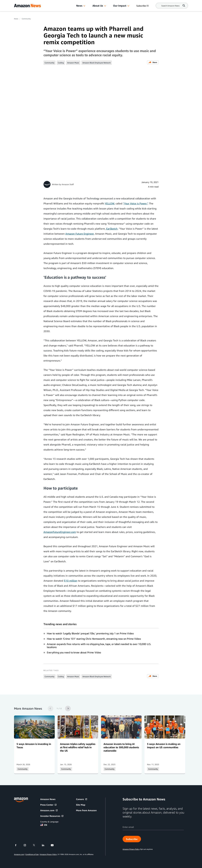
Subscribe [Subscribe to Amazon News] (143, 6)
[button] (84, 6)
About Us (98, 6)
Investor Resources (52, 816)
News (79, 6)
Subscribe (132, 839)
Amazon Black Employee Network (97, 63)
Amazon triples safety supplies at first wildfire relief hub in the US (78, 747)
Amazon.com (49, 810)
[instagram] (27, 845)
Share (153, 62)
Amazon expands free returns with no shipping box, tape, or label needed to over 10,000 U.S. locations (99, 646)
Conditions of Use (32, 854)
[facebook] (17, 845)
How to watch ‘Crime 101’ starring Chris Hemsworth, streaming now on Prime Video (94, 639)
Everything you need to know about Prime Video (74, 652)
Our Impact (120, 6)
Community (26, 19)
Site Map (81, 805)
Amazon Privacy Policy (48, 854)
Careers (82, 799)
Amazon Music (73, 63)
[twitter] (36, 845)
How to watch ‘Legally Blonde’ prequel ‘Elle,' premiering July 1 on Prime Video (90, 633)
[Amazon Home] (27, 6)
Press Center (49, 805)
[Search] (170, 6)
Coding (61, 63)
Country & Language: (49, 822)
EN (44, 825)
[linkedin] (45, 845)
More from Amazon (86, 810)
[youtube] (54, 845)
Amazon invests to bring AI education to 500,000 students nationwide (121, 747)
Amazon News (48, 799)
